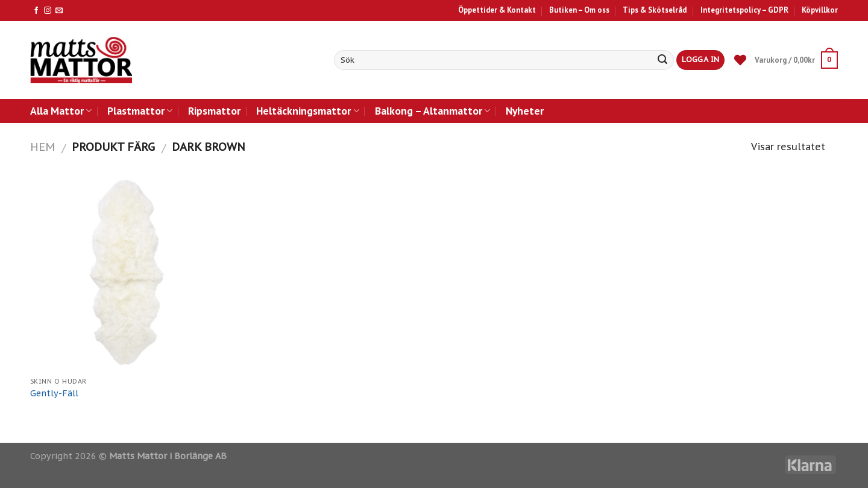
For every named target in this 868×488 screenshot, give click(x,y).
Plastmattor (140, 111)
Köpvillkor (820, 10)
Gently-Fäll (54, 393)
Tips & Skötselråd (655, 10)
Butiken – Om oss (579, 10)
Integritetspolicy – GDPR (744, 10)
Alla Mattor (61, 111)
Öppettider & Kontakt (497, 10)
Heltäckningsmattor (307, 111)
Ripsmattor (214, 111)
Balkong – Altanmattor (432, 111)
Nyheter (525, 111)
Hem (42, 147)
